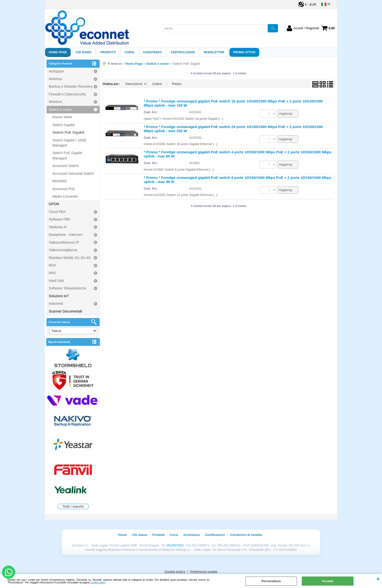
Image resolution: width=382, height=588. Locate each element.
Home (122, 535)
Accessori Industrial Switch (73, 174)
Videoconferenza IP (64, 242)
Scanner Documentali (65, 311)
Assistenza (191, 535)
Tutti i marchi (73, 506)
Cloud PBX (57, 212)
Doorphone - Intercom (66, 235)
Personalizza (271, 581)
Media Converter (65, 196)
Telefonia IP (58, 227)
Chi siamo (84, 52)
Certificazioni (183, 52)
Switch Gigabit (63, 125)
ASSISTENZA (153, 52)
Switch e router (60, 110)
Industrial (56, 303)
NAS (52, 273)
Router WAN (62, 117)
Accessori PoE (64, 189)
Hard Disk (56, 281)
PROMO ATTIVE (244, 52)
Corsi (129, 52)
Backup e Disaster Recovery (71, 86)
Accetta (328, 581)
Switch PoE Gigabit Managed (67, 155)
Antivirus (55, 79)
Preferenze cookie (204, 572)
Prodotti (108, 52)
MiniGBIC (60, 181)
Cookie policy (98, 583)
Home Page (58, 52)
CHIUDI (378, 579)
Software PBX (60, 219)
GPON (54, 204)
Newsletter (214, 52)
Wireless (55, 102)
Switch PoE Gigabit (68, 132)
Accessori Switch (66, 166)
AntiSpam (56, 71)
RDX (52, 265)
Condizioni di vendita (246, 535)
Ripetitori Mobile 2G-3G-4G (70, 258)
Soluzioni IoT (59, 296)
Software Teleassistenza (67, 288)
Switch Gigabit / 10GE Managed (69, 143)
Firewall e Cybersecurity (67, 94)
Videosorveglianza (63, 250)
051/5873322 (175, 545)
